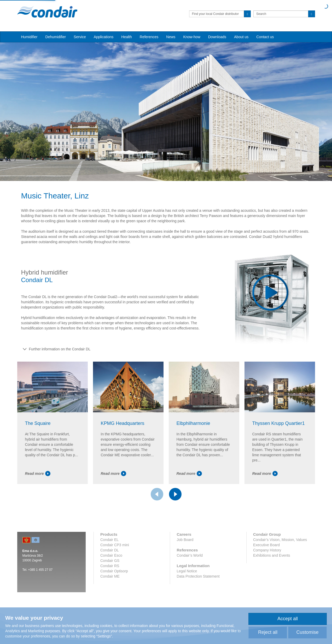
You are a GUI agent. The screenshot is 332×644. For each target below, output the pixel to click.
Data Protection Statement (198, 576)
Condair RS (110, 566)
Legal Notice (187, 571)
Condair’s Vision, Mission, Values (280, 540)
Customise (307, 632)
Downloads (217, 37)
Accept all (288, 619)
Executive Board (266, 545)
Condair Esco (111, 555)
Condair (47, 12)
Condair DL (110, 550)
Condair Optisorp (114, 571)
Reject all (268, 632)
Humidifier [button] (29, 37)
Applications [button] (104, 37)
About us (241, 37)
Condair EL (109, 540)
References (149, 37)
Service (80, 37)
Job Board (185, 540)
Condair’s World (190, 555)
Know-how (192, 37)
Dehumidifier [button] (56, 37)
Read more (38, 474)
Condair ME (110, 576)
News (171, 37)
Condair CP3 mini (115, 545)
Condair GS (110, 561)
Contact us (265, 37)
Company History (267, 550)
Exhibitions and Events (272, 555)
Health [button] (126, 37)
